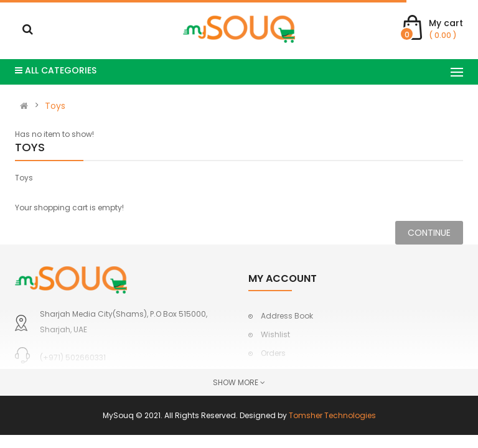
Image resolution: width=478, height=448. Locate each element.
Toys (55, 106)
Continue (429, 233)
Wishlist (275, 334)
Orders (273, 353)
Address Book (287, 316)
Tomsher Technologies (332, 415)
